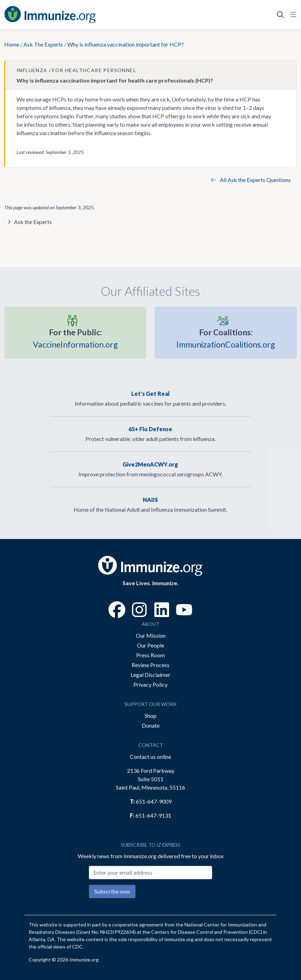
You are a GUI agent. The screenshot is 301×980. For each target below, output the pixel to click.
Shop (150, 716)
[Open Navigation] (292, 15)
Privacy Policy (150, 684)
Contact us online (150, 757)
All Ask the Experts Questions (251, 180)
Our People (150, 645)
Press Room (150, 655)
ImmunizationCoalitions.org (226, 338)
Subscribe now (112, 891)
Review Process (150, 665)
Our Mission (151, 635)
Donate (151, 725)
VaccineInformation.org (75, 338)
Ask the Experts (33, 222)
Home (12, 44)
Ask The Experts (43, 44)
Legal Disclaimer (150, 675)
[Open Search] (280, 15)
